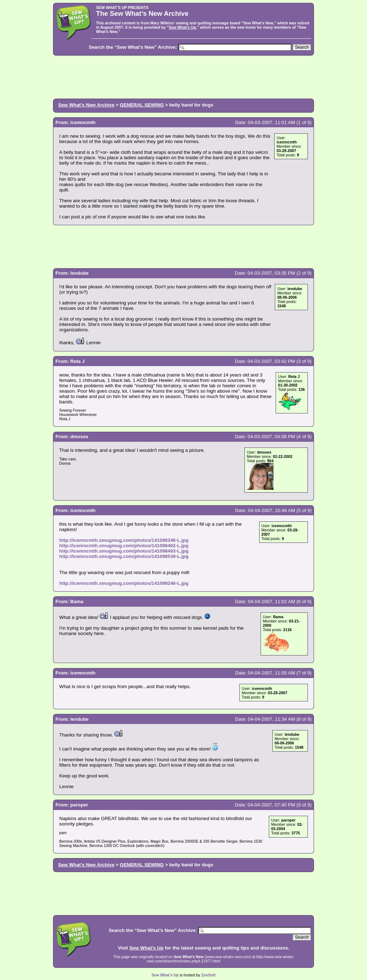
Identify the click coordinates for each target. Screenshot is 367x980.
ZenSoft (209, 975)
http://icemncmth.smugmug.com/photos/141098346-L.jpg (124, 540)
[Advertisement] (183, 76)
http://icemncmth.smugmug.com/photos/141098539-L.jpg (124, 556)
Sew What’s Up (182, 27)
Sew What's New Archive (86, 105)
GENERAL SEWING (142, 105)
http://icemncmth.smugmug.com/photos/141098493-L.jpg (124, 551)
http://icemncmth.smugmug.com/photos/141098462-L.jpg (124, 546)
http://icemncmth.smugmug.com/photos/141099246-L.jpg (124, 583)
